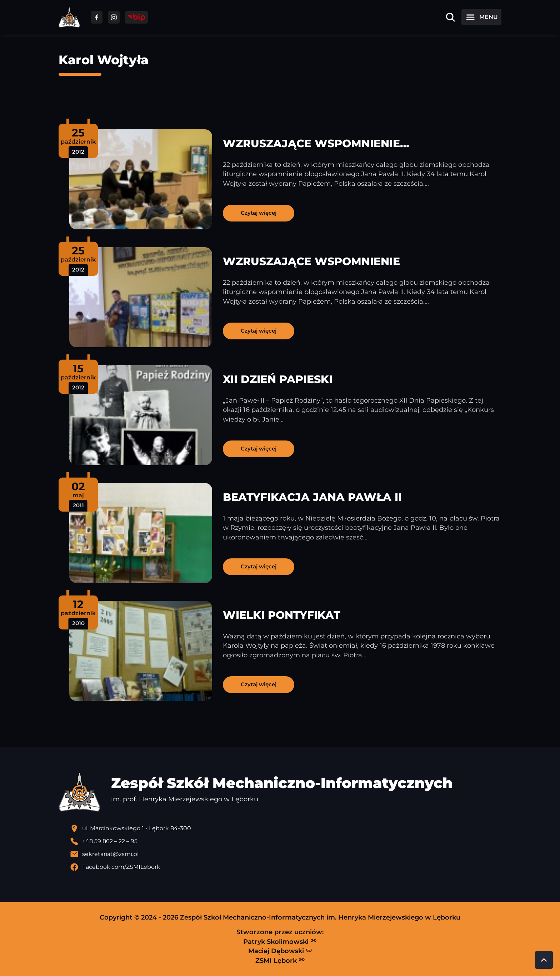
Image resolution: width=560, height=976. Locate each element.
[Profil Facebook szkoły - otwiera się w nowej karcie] (286, 867)
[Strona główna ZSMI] (69, 17)
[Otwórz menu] (481, 17)
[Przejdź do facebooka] (97, 17)
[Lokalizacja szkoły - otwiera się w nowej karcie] (286, 828)
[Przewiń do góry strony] (544, 960)
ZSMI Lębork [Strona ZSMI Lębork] (280, 960)
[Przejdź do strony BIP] (136, 17)
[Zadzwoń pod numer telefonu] (286, 841)
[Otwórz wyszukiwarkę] (450, 17)
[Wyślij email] (286, 854)
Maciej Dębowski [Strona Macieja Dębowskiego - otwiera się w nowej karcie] (280, 951)
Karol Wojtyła (104, 60)
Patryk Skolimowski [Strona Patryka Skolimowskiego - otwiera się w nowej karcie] (280, 941)
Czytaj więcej (259, 213)
